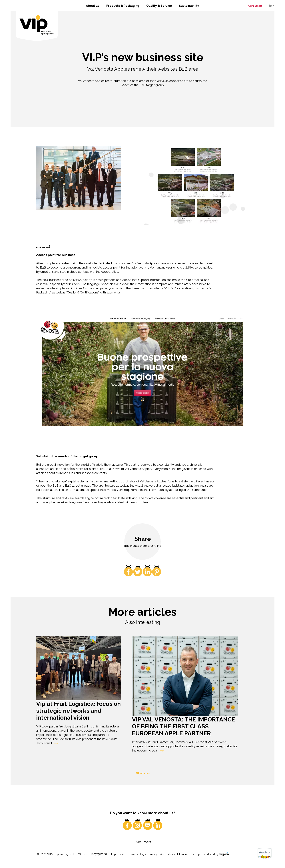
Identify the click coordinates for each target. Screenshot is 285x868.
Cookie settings (137, 854)
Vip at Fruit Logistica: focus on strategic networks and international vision (78, 711)
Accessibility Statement (174, 854)
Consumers (255, 6)
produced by (216, 854)
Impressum (118, 854)
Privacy (153, 854)
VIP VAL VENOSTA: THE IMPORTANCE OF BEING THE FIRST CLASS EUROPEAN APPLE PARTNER (183, 726)
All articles (143, 773)
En (270, 6)
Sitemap (195, 854)
